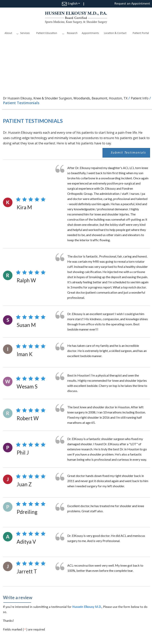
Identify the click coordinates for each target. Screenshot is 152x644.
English (73, 4)
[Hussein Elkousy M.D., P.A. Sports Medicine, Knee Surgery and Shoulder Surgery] (76, 18)
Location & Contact (115, 33)
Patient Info (140, 98)
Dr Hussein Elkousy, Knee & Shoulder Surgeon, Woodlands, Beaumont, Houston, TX (65, 98)
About (8, 33)
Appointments (90, 33)
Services (25, 33)
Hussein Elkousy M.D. (87, 607)
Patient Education (47, 33)
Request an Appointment (132, 4)
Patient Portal (141, 33)
